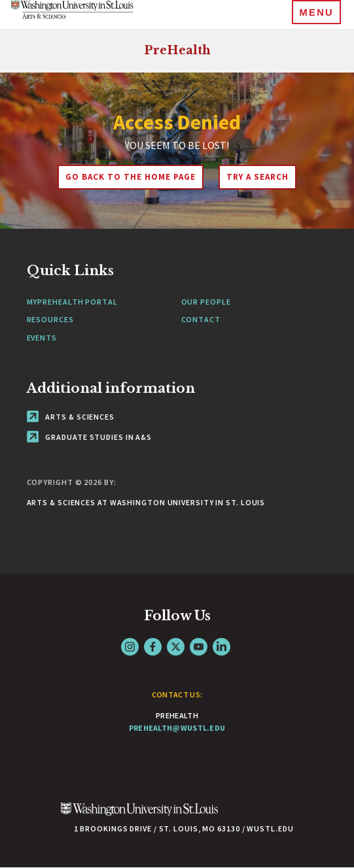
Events (42, 338)
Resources (50, 319)
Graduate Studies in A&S (90, 437)
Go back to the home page (130, 177)
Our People (206, 302)
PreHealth (177, 50)
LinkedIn (221, 647)
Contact (201, 319)
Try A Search (257, 177)
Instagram (130, 647)
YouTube (199, 647)
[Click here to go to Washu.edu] (139, 816)
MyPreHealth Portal (72, 302)
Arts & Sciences (71, 417)
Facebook (153, 647)
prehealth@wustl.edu (177, 728)
